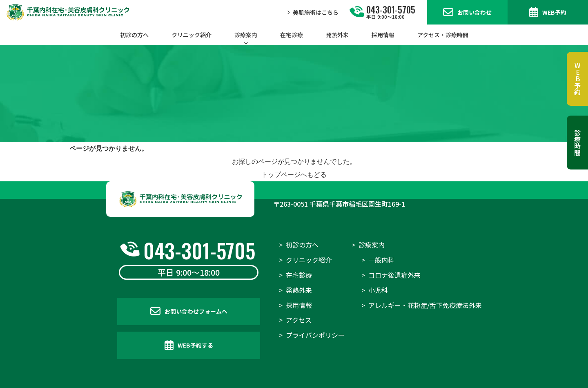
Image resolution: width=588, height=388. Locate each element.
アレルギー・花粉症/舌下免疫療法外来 (425, 305)
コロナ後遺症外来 (394, 275)
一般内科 (381, 260)
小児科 (378, 290)
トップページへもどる (294, 175)
